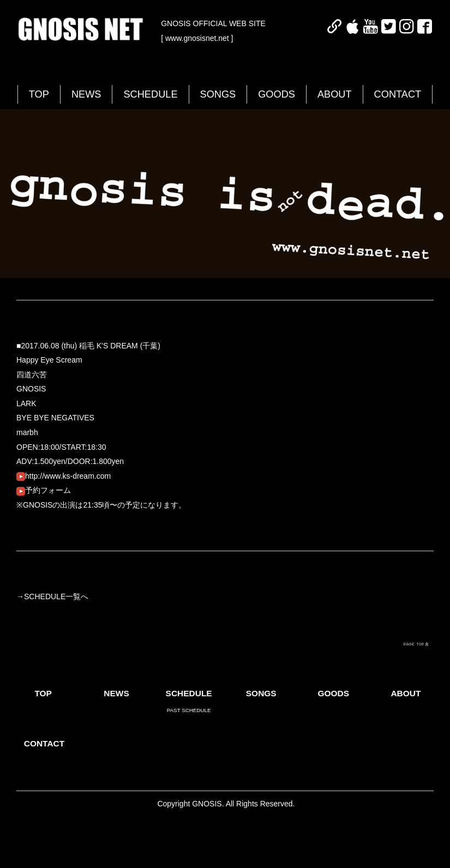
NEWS (86, 94)
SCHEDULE (150, 94)
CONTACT (398, 94)
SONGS (218, 94)
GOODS (277, 94)
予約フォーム (44, 490)
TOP (39, 94)
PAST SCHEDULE (189, 710)
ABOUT (335, 94)
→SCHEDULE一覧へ (52, 596)
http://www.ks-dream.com (64, 476)
